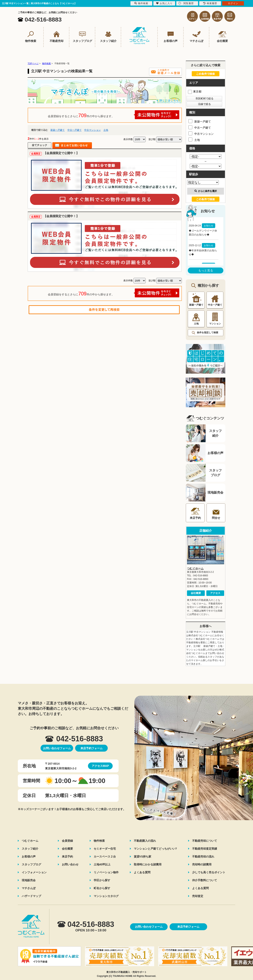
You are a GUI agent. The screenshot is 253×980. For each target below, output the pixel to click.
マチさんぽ (29, 888)
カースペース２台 (105, 857)
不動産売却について (205, 841)
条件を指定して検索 (208, 333)
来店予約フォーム (92, 748)
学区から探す (102, 880)
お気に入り (164, 3)
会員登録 (67, 841)
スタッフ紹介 (30, 849)
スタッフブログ (31, 864)
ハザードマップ (31, 896)
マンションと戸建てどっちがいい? (155, 849)
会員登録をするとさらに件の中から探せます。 (114, 115)
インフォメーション (34, 872)
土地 (106, 130)
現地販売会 (29, 880)
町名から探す (102, 888)
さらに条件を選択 (206, 191)
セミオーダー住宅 (105, 849)
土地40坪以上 (102, 864)
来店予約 (67, 857)
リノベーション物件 (106, 872)
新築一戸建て (58, 130)
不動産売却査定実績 (205, 849)
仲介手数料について (205, 880)
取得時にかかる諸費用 (148, 864)
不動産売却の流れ (203, 857)
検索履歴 (210, 3)
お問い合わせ (70, 864)
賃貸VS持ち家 (143, 857)
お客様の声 (29, 857)
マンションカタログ (106, 896)
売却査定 (198, 896)
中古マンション (93, 130)
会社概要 (196, 593)
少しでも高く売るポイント (209, 872)
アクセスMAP (100, 766)
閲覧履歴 (186, 3)
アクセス (215, 593)
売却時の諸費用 (202, 864)
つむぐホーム (195, 568)
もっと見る (206, 270)
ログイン (233, 3)
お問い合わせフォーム (57, 748)
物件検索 (99, 841)
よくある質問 (142, 872)
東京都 (195, 91)
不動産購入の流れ (145, 841)
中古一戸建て (75, 130)
